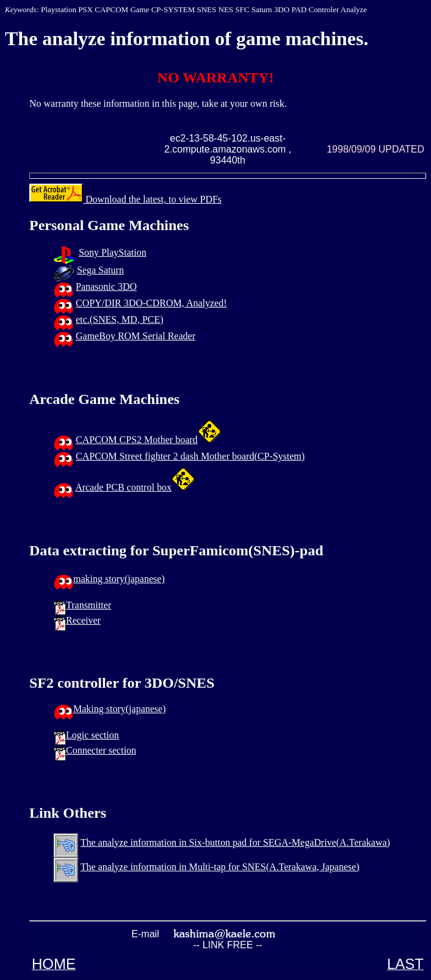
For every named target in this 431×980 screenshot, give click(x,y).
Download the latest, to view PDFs (125, 199)
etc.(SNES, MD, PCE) (120, 319)
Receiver (83, 620)
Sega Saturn (100, 270)
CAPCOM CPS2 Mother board (137, 440)
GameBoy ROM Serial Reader (136, 336)
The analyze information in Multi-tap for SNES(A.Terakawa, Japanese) (220, 867)
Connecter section (101, 750)
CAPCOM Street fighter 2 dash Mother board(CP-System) (190, 456)
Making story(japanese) (120, 709)
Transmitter (89, 605)
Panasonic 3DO (106, 286)
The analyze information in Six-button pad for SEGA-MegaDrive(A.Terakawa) (235, 842)
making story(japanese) (119, 579)
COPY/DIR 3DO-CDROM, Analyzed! (151, 303)
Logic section (92, 735)
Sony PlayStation (113, 252)
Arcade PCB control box (123, 487)
